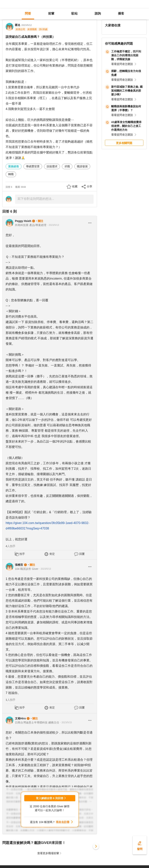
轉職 (11, 174)
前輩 (51, 13)
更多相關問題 (124, 143)
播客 (121, 13)
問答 (28, 13)
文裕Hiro (20, 718)
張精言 (19, 565)
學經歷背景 (33, 166)
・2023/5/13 (53, 225)
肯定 (52, 554)
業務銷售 (14, 166)
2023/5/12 (26, 25)
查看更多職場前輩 (48, 853)
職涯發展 (82, 166)
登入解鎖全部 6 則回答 (50, 798)
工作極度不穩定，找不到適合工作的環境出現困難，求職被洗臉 (126, 55)
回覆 (82, 554)
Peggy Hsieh (23, 221)
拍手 (22, 554)
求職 (67, 166)
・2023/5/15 (65, 722)
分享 (89, 186)
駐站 (74, 13)
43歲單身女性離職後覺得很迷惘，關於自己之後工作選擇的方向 (126, 126)
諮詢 (98, 13)
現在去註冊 (63, 822)
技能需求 (52, 166)
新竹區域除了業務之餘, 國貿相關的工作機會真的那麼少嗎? (127, 91)
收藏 (75, 186)
